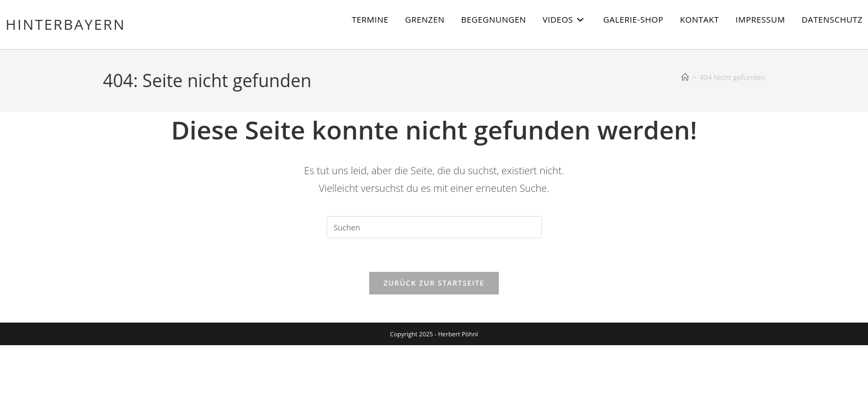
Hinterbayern (65, 24)
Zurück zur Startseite (434, 283)
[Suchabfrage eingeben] (434, 227)
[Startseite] (685, 77)
